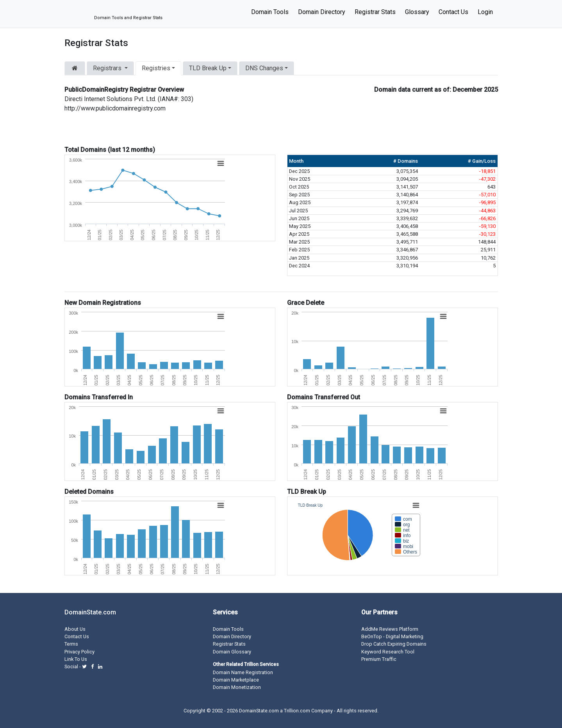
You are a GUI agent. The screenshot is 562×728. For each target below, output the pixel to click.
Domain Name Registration (243, 672)
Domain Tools (270, 12)
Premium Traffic (379, 659)
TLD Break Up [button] (208, 68)
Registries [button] (156, 68)
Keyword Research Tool (388, 652)
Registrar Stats (375, 12)
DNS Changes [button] (264, 68)
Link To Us (76, 659)
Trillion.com (297, 711)
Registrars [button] (108, 68)
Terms (71, 644)
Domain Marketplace (236, 680)
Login (485, 12)
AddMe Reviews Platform (390, 629)
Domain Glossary (232, 652)
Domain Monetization (237, 687)
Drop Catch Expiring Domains (394, 644)
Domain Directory (322, 12)
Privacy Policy (79, 652)
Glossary (417, 12)
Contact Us (453, 12)
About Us (75, 629)
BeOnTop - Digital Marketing (392, 636)
